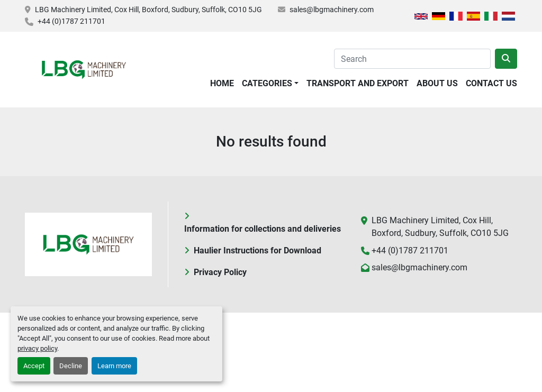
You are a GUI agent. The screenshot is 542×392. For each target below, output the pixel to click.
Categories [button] (267, 83)
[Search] (412, 59)
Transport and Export (358, 83)
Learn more (114, 366)
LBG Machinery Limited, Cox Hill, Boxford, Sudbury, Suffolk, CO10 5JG (148, 10)
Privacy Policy (220, 272)
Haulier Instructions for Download (258, 250)
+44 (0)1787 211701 (71, 21)
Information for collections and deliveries (263, 229)
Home (222, 83)
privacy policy (37, 348)
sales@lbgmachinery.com (332, 10)
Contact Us (491, 83)
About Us (437, 83)
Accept (34, 366)
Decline (71, 366)
